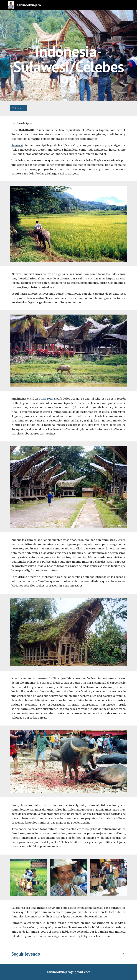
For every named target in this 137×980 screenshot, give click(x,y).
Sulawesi (17, 145)
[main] (68, 55)
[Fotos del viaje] (18, 108)
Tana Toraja (47, 399)
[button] (123, 954)
